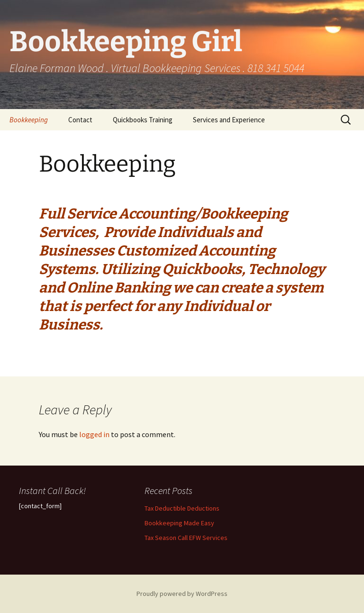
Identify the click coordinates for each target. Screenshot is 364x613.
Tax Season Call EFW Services (186, 538)
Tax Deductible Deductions (182, 508)
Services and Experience (229, 120)
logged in (94, 434)
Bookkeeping (29, 120)
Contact (80, 120)
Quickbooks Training (143, 120)
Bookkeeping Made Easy (179, 523)
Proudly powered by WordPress (182, 594)
